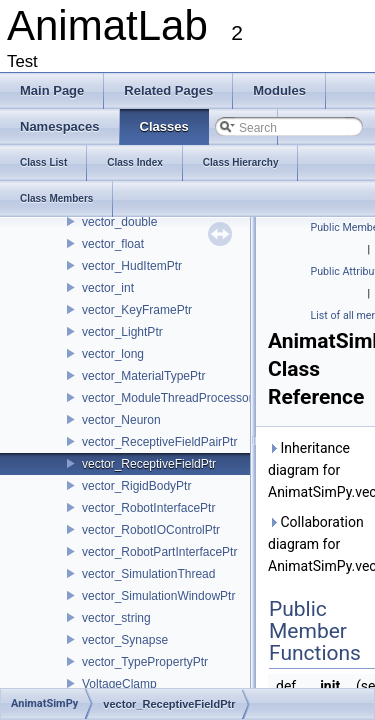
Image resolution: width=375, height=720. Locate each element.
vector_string (116, 618)
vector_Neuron (121, 420)
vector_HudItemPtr (132, 266)
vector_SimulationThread (148, 574)
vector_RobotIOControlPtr (151, 530)
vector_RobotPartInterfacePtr (159, 552)
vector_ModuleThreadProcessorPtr (175, 398)
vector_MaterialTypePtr (143, 376)
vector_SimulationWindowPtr (158, 596)
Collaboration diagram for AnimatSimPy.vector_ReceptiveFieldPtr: (317, 544)
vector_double (119, 222)
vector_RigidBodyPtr (136, 486)
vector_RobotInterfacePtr (148, 508)
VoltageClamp (119, 684)
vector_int (108, 288)
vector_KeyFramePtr (137, 310)
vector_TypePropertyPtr (145, 662)
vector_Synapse (125, 640)
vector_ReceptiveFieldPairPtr (159, 442)
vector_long (113, 354)
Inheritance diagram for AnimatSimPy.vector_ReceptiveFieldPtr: (317, 470)
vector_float (113, 244)
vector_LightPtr (122, 332)
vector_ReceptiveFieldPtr (149, 464)
